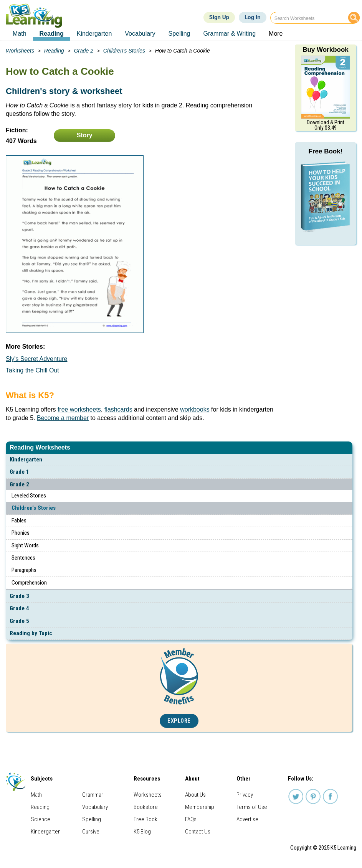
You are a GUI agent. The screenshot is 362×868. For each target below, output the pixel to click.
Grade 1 (19, 472)
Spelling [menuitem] (179, 34)
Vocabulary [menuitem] (140, 34)
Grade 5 (19, 621)
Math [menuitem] (20, 34)
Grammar (93, 795)
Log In (253, 17)
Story (85, 135)
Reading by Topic (31, 633)
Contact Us (198, 832)
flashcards (118, 409)
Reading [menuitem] (52, 34)
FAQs (191, 819)
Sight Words (25, 545)
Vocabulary (95, 807)
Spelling (92, 819)
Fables (19, 520)
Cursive (91, 832)
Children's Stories (34, 508)
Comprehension (29, 583)
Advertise (247, 819)
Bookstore (146, 807)
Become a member (63, 418)
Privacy (245, 795)
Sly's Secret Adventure (36, 359)
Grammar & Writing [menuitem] (229, 34)
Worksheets (20, 51)
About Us (195, 795)
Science (40, 819)
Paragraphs (24, 570)
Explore (179, 721)
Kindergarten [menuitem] (94, 34)
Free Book (145, 819)
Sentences (23, 558)
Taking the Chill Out (32, 370)
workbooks (195, 409)
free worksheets (79, 409)
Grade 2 (19, 484)
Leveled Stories (29, 496)
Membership (200, 807)
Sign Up (219, 17)
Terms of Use (252, 807)
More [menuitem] (276, 34)
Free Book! (326, 151)
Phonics (21, 533)
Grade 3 (19, 596)
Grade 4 (19, 608)
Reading (54, 51)
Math (36, 795)
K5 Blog (142, 832)
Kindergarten (26, 460)
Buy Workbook (326, 50)
